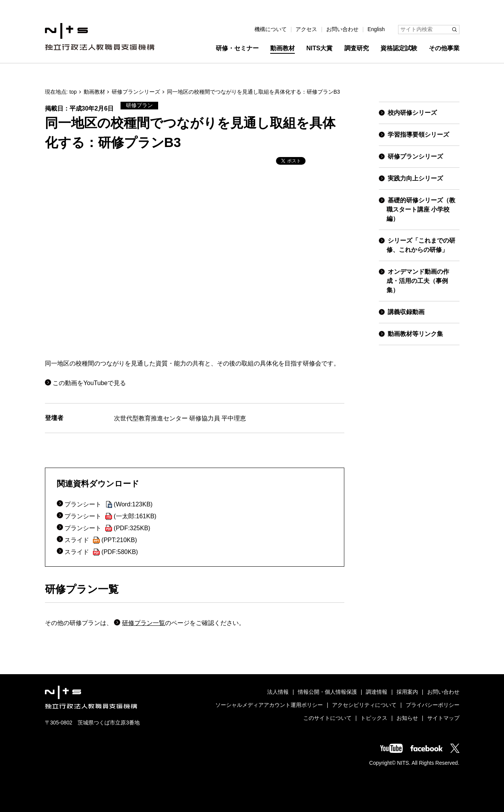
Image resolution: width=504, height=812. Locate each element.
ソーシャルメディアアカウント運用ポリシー (269, 705)
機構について (271, 29)
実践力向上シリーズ (415, 178)
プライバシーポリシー (433, 705)
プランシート (108, 504)
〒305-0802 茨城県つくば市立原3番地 (93, 723)
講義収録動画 (406, 312)
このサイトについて (327, 718)
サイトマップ (443, 718)
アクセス (306, 29)
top (73, 92)
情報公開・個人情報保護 (327, 692)
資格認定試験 (399, 48)
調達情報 (377, 692)
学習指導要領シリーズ (418, 135)
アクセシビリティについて (364, 705)
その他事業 (444, 48)
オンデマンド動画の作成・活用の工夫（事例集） (418, 281)
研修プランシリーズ (136, 92)
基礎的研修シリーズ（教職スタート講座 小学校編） (421, 209)
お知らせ (407, 718)
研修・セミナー (237, 48)
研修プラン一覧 (144, 623)
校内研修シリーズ (412, 113)
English (376, 29)
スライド (101, 540)
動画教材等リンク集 (415, 334)
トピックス (374, 718)
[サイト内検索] (429, 30)
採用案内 (407, 692)
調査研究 (357, 48)
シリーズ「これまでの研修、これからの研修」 (421, 245)
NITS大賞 (319, 48)
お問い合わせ (342, 29)
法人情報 (278, 692)
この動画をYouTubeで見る (89, 383)
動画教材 (283, 48)
